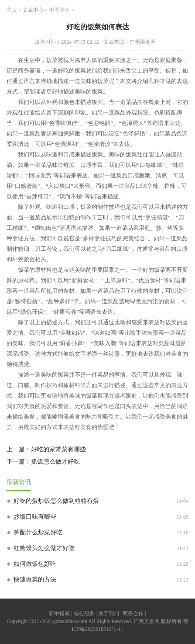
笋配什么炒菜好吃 (38, 532)
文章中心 (33, 10)
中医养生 (60, 10)
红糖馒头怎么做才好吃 (44, 548)
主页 (12, 10)
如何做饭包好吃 (35, 564)
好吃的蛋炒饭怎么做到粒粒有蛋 (56, 501)
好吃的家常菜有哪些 (58, 449)
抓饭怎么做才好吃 (55, 462)
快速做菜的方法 (35, 580)
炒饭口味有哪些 (35, 517)
